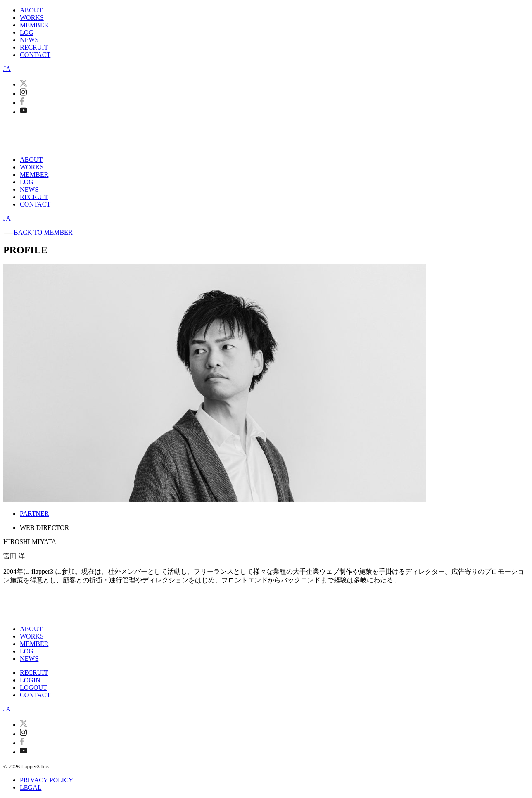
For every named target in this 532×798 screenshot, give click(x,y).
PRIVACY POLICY (46, 780)
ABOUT (31, 10)
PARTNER (34, 514)
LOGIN (30, 680)
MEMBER (34, 25)
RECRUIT (34, 47)
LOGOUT (33, 688)
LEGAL (31, 787)
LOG (27, 32)
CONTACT (35, 55)
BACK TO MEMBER (38, 232)
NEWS (29, 40)
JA (7, 69)
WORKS (32, 18)
